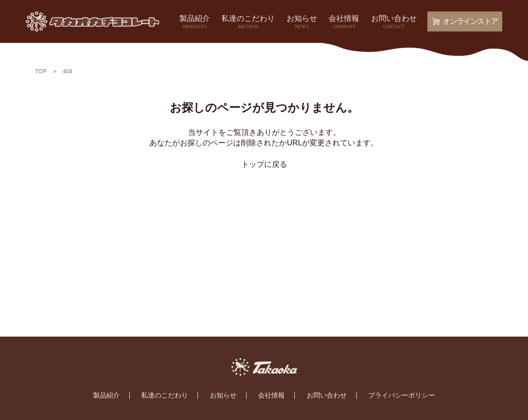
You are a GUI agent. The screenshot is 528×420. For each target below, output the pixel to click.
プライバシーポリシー (402, 395)
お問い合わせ (394, 22)
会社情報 (344, 22)
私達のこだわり (248, 22)
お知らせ (302, 22)
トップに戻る (264, 164)
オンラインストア (465, 21)
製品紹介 (195, 22)
